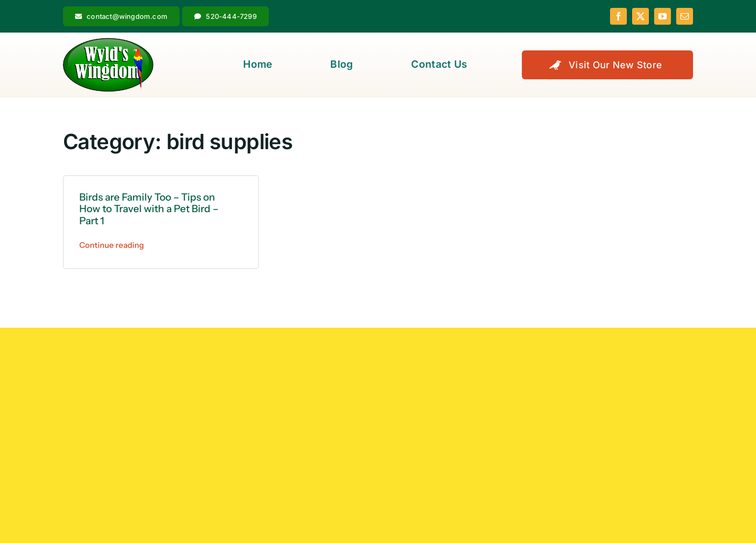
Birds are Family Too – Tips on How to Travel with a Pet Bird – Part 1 (149, 209)
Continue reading (112, 245)
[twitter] (640, 16)
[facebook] (618, 16)
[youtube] (663, 16)
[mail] (685, 16)
